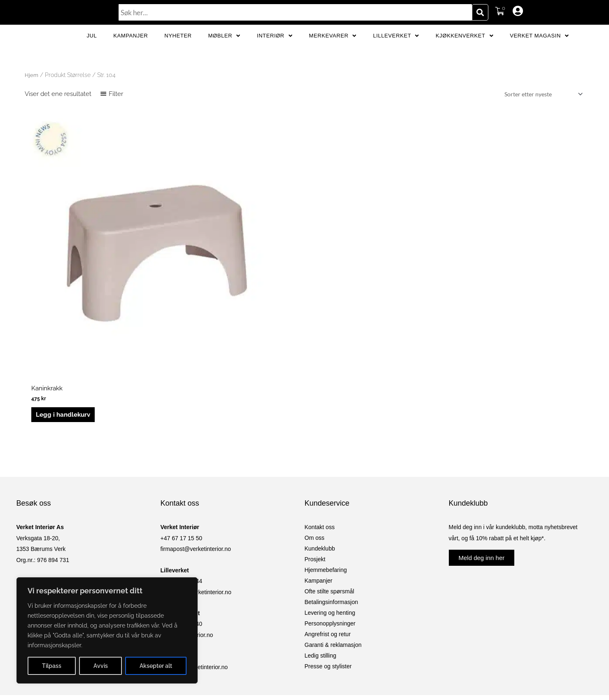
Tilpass (52, 666)
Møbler (224, 49)
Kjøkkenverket (464, 49)
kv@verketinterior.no (187, 541)
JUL (92, 49)
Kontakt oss (320, 433)
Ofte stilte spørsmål (330, 497)
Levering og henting (330, 519)
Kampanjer (131, 49)
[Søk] (480, 12)
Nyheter (178, 49)
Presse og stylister (328, 572)
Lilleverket (396, 49)
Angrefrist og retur (328, 540)
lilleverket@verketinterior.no (196, 498)
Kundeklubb (320, 455)
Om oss (315, 444)
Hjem (32, 102)
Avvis (101, 666)
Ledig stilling (321, 562)
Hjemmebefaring (326, 476)
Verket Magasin (539, 49)
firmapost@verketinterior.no (196, 455)
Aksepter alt (156, 666)
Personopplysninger (330, 530)
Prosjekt (315, 465)
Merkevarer (333, 49)
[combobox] (295, 12)
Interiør (275, 49)
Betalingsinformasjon (331, 508)
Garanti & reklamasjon (333, 551)
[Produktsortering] (539, 122)
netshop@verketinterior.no (194, 573)
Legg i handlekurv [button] (63, 318)
